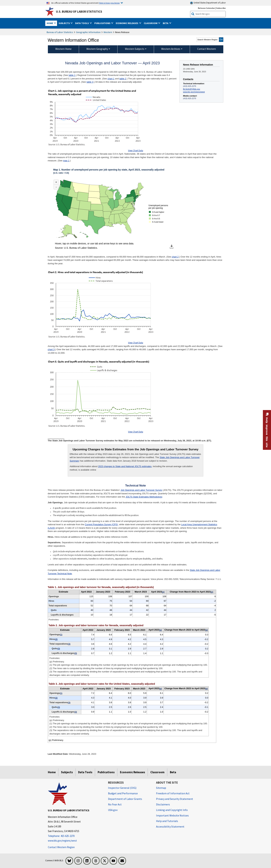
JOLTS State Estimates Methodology (144, 497)
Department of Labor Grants (125, 799)
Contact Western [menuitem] (207, 49)
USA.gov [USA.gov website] (113, 810)
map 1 (66, 161)
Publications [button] (103, 23)
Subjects (67, 772)
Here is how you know (109, 3)
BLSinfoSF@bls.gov (191, 89)
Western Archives (171, 49)
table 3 (90, 82)
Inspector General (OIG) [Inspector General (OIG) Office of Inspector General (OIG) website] (122, 788)
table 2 (123, 79)
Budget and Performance (123, 793)
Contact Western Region (61, 847)
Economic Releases (132, 772)
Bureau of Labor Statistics (60, 32)
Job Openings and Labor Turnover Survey (141, 490)
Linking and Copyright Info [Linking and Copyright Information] (172, 810)
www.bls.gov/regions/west (194, 92)
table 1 (72, 75)
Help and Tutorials (167, 821)
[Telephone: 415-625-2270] (75, 836)
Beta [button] (166, 23)
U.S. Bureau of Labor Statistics (79, 12)
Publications (106, 772)
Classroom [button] (151, 23)
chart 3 (51, 349)
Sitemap (161, 788)
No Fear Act (115, 804)
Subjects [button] (64, 23)
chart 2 (175, 257)
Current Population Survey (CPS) (101, 524)
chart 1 (111, 79)
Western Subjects (135, 49)
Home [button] (50, 23)
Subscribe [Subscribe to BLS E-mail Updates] (221, 8)
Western (108, 32)
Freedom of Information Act (173, 793)
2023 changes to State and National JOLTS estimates (125, 466)
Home (52, 772)
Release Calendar (206, 8)
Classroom (157, 772)
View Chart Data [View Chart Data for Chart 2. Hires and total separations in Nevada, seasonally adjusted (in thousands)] (136, 343)
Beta (173, 772)
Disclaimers (163, 804)
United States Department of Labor (208, 3)
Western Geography (97, 49)
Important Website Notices (172, 815)
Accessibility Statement (170, 826)
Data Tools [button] (82, 23)
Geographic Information (88, 32)
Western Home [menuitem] (63, 49)
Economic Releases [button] (127, 23)
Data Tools (85, 772)
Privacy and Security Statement (175, 799)
